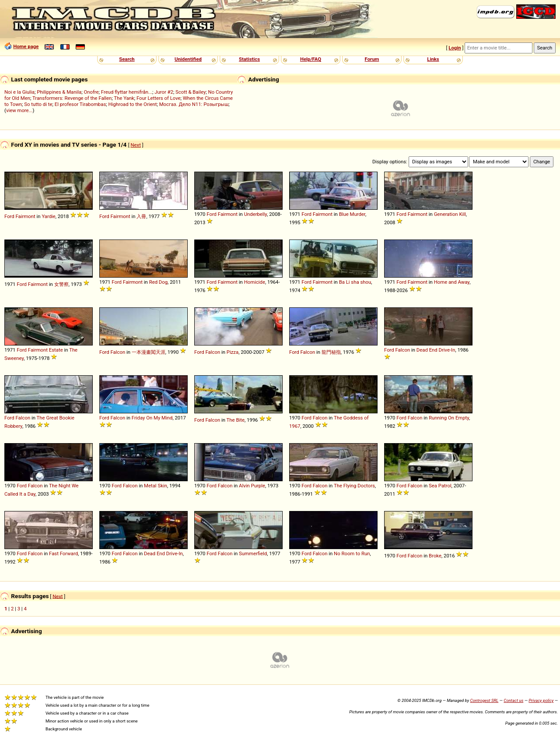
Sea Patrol (440, 486)
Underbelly (255, 214)
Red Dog (158, 282)
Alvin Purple (252, 486)
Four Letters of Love (159, 98)
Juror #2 (164, 92)
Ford (9, 216)
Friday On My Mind (152, 418)
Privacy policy (541, 700)
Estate (56, 350)
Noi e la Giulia (19, 92)
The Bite (236, 420)
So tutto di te (38, 104)
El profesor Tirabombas (80, 104)
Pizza (233, 352)
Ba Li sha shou (355, 282)
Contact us (513, 700)
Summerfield (253, 553)
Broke (435, 556)
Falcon (118, 352)
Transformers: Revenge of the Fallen (72, 98)
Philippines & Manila (59, 92)
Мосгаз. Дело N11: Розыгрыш (194, 104)
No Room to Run (352, 553)
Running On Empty (449, 418)
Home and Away (452, 282)
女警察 (61, 284)
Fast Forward (63, 553)
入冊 (141, 216)
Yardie (48, 216)
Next (136, 145)
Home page (26, 46)
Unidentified (188, 59)
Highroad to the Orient (132, 104)
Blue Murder (352, 214)
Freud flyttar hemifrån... (127, 92)
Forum (372, 59)
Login (455, 48)
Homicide (255, 282)
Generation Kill (450, 214)
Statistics (249, 59)
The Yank (124, 98)
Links (433, 59)
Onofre (91, 92)
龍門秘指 (331, 352)
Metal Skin (156, 486)
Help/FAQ (311, 59)
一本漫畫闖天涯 (149, 352)
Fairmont (26, 216)
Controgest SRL (484, 700)
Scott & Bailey (191, 92)
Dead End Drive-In (436, 350)
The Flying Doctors (354, 486)
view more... (19, 110)
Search (127, 59)
